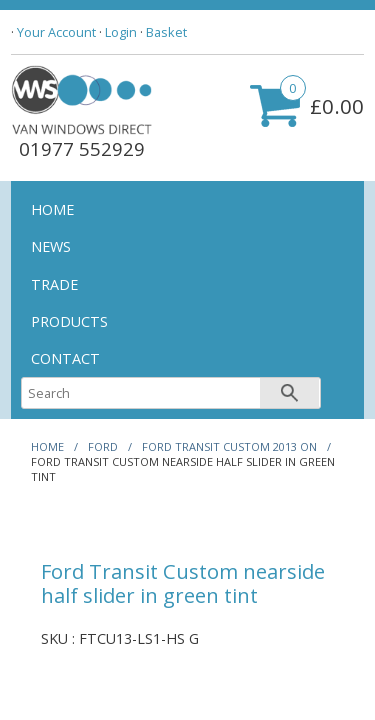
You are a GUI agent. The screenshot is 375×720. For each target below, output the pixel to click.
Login (121, 32)
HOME (52, 209)
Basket (166, 32)
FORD (103, 446)
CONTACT (65, 358)
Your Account (56, 32)
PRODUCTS (69, 321)
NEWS (51, 246)
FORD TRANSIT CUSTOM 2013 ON (229, 446)
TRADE (54, 284)
